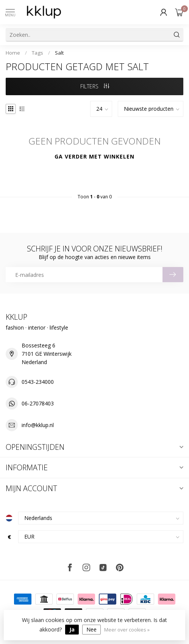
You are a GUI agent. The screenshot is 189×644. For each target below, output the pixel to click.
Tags (37, 53)
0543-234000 (38, 382)
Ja (72, 629)
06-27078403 (38, 403)
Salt (59, 53)
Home (13, 53)
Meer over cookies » (127, 630)
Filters (95, 86)
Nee (91, 629)
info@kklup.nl (38, 425)
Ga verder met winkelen (94, 156)
